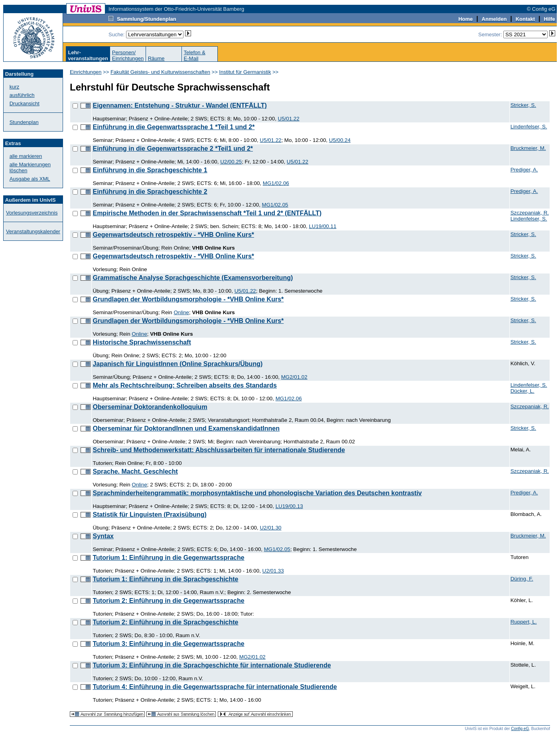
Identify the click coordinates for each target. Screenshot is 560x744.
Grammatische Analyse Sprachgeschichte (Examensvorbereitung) (193, 278)
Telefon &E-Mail (195, 55)
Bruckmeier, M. (528, 148)
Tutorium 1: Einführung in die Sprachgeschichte (165, 579)
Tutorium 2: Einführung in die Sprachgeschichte (165, 622)
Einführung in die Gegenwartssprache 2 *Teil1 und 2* (173, 149)
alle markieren (26, 156)
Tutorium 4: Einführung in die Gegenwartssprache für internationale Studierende (215, 687)
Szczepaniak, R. (530, 213)
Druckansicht (25, 103)
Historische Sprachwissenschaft (142, 342)
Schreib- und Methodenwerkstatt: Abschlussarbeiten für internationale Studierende (219, 450)
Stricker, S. (523, 105)
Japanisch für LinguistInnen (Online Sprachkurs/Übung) (177, 364)
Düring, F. (522, 579)
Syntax (103, 536)
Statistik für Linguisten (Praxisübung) (149, 515)
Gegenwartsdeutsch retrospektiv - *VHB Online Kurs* (173, 235)
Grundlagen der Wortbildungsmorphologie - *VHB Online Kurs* (188, 299)
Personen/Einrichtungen (128, 55)
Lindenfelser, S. (529, 127)
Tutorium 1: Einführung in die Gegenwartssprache (168, 558)
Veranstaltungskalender (33, 231)
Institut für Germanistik (245, 72)
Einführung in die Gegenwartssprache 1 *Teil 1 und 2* (174, 127)
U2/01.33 (273, 571)
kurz (15, 87)
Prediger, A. (524, 170)
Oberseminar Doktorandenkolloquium (150, 407)
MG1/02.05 (275, 205)
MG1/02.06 (276, 183)
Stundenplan (24, 122)
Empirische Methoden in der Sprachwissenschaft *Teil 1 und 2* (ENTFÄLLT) (207, 213)
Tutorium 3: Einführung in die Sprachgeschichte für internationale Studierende (212, 665)
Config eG (520, 729)
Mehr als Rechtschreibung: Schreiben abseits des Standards (184, 385)
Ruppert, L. (524, 622)
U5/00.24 (340, 140)
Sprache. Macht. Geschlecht (135, 471)
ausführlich (22, 95)
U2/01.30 (270, 528)
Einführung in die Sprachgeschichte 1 (150, 170)
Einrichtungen (86, 72)
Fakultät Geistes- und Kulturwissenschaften (160, 72)
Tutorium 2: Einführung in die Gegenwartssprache (168, 601)
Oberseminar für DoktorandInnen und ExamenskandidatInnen (186, 428)
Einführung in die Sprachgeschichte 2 (150, 192)
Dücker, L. (523, 391)
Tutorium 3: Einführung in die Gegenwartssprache (168, 644)
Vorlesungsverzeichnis (32, 213)
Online (181, 312)
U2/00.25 (231, 162)
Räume (156, 58)
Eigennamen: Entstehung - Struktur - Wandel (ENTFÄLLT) (179, 105)
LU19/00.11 (322, 226)
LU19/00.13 (289, 506)
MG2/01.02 (294, 377)
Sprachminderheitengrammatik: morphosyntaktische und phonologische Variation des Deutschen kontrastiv (257, 493)
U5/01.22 (289, 119)
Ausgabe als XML (30, 179)
